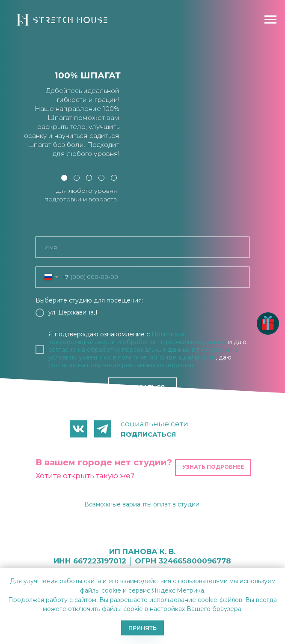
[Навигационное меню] (270, 20)
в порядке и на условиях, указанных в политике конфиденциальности (143, 353)
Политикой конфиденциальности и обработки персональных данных (137, 338)
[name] (142, 247)
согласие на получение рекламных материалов (121, 365)
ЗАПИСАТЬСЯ (143, 387)
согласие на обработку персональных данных (119, 350)
